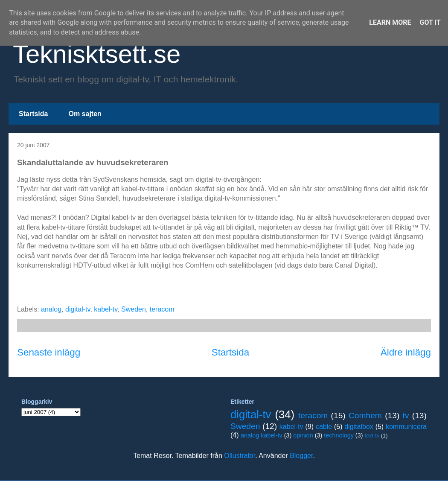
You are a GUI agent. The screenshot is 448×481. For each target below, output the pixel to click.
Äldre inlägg (406, 352)
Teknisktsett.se (97, 54)
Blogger (301, 456)
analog (51, 309)
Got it (430, 22)
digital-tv (78, 309)
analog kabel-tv (262, 435)
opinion (303, 435)
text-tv (372, 436)
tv (406, 415)
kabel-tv (106, 309)
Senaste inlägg (49, 352)
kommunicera (406, 427)
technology (339, 435)
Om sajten (85, 114)
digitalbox (359, 427)
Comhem (365, 415)
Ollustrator (240, 456)
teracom (162, 309)
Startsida (33, 114)
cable (324, 427)
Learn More (390, 22)
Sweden (134, 309)
